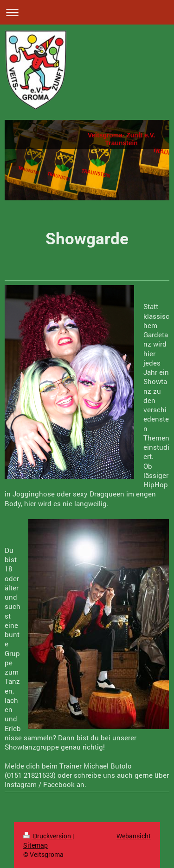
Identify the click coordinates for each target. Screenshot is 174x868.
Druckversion (48, 836)
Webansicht (134, 836)
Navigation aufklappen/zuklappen (87, 12)
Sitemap (35, 845)
